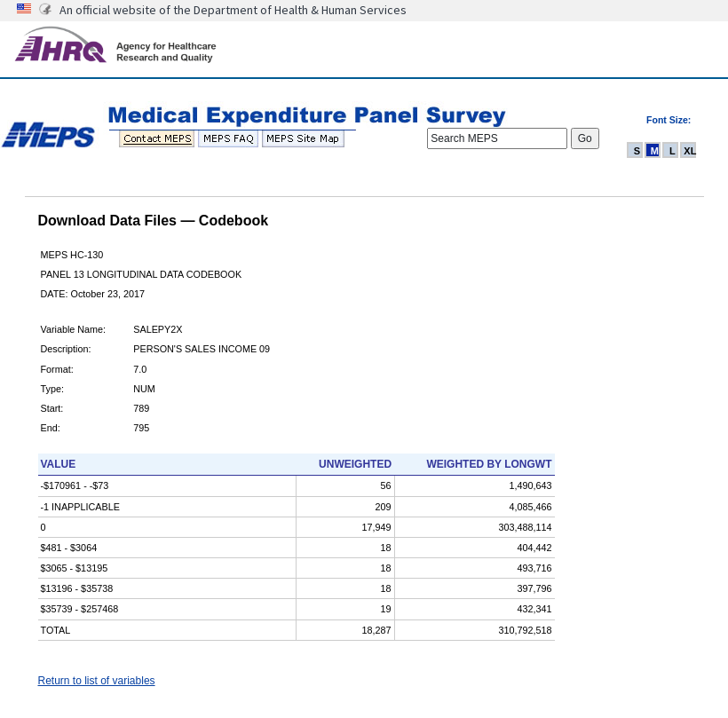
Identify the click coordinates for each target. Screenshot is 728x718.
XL (690, 151)
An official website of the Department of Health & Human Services (233, 10)
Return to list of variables (97, 681)
